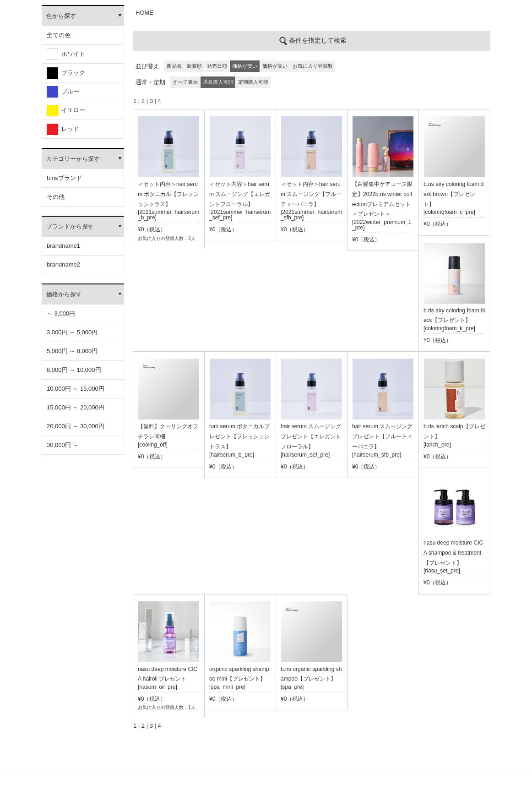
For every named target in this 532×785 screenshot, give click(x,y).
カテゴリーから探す (73, 159)
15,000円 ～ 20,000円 (76, 407)
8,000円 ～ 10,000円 (74, 370)
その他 (56, 197)
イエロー (66, 111)
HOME (144, 13)
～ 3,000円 (61, 313)
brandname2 (63, 264)
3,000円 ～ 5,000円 (72, 332)
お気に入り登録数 (313, 66)
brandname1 (63, 246)
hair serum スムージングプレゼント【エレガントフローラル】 (311, 436)
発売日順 (217, 66)
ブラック (66, 73)
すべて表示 (185, 82)
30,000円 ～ (62, 445)
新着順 (194, 66)
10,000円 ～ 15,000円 (76, 389)
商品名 (174, 66)
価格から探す (64, 294)
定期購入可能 (253, 82)
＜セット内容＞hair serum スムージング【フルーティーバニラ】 (311, 194)
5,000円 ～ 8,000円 (72, 351)
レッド (63, 129)
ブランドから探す (70, 226)
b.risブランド (64, 178)
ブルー (63, 92)
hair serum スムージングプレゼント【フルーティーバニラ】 (382, 436)
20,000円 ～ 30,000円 (76, 426)
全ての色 (59, 35)
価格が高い (275, 66)
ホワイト (66, 54)
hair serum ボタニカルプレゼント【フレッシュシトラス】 (239, 436)
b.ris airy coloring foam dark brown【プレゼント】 (454, 194)
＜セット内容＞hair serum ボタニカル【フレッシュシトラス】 (168, 194)
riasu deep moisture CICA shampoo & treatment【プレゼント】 (453, 553)
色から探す (61, 16)
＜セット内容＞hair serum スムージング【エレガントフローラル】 (240, 194)
